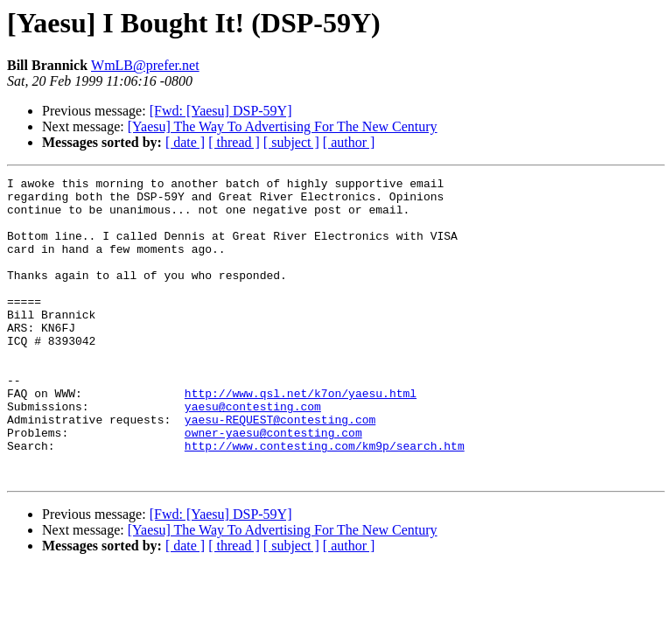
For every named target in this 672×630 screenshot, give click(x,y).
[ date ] (185, 142)
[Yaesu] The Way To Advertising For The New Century (283, 126)
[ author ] (349, 142)
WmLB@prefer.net (145, 65)
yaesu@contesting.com (253, 453)
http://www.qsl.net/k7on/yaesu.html (301, 437)
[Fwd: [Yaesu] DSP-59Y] (221, 111)
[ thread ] (234, 142)
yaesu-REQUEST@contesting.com (280, 469)
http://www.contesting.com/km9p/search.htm (325, 500)
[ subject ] (291, 142)
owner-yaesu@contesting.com (273, 485)
